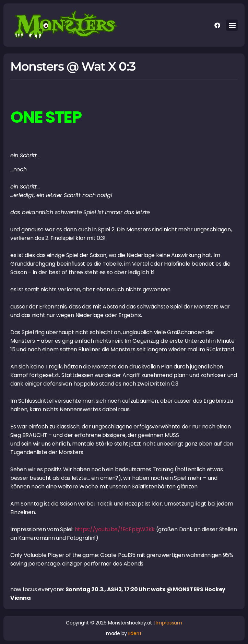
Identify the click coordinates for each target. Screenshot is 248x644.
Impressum (169, 623)
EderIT (135, 633)
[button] (232, 25)
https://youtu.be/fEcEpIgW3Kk (115, 529)
